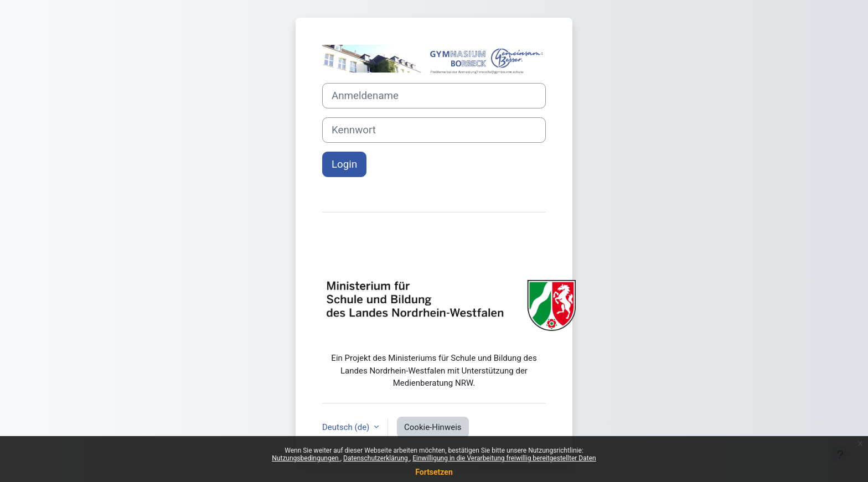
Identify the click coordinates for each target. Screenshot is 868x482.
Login (344, 164)
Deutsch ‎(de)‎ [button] (347, 427)
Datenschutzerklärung (376, 458)
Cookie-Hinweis (433, 427)
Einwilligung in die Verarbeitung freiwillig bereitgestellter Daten (504, 458)
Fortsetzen (434, 472)
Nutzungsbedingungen (306, 458)
